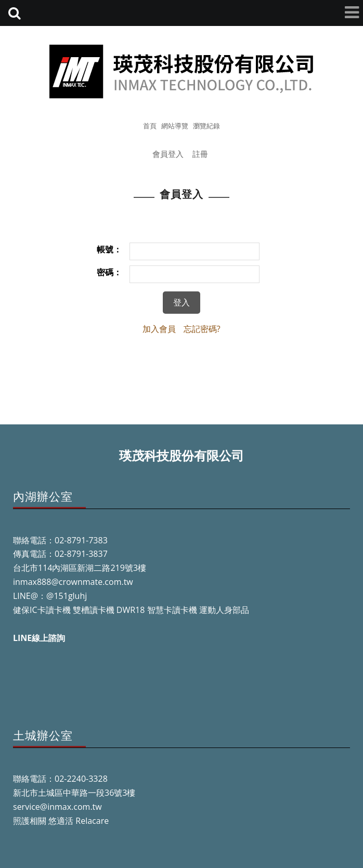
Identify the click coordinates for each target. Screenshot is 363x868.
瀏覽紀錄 (206, 126)
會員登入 (168, 154)
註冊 (200, 154)
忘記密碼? (202, 329)
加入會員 (159, 329)
